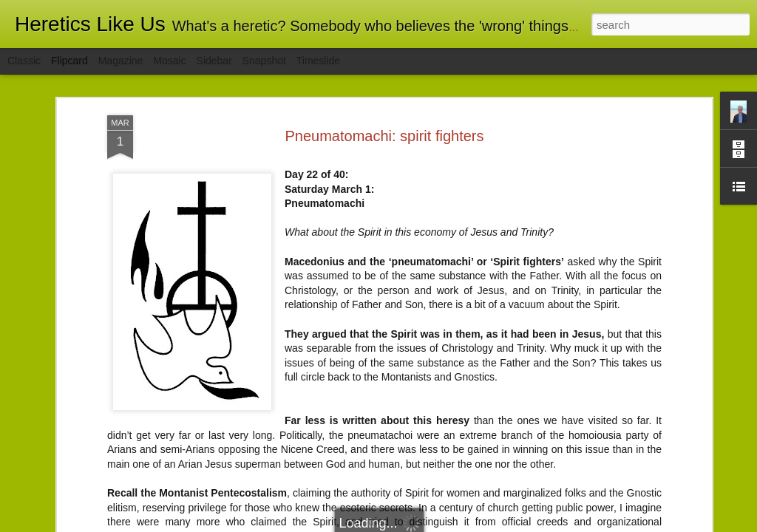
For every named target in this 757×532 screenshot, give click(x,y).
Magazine (121, 61)
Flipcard (69, 61)
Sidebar (214, 61)
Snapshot (264, 61)
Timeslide (318, 61)
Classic (24, 61)
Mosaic (169, 61)
